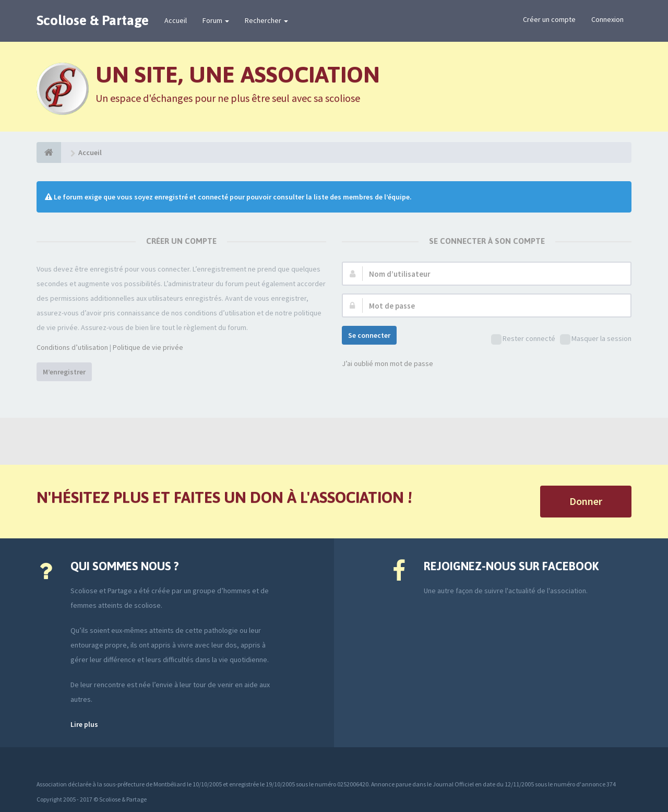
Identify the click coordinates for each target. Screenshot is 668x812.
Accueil (176, 20)
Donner (586, 501)
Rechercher (266, 20)
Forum (216, 20)
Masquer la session (596, 339)
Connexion (607, 19)
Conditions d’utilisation (72, 347)
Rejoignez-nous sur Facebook (511, 566)
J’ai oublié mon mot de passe (387, 363)
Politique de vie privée (148, 347)
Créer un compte (549, 19)
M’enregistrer (64, 372)
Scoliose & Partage (93, 20)
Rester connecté (523, 339)
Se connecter (369, 335)
